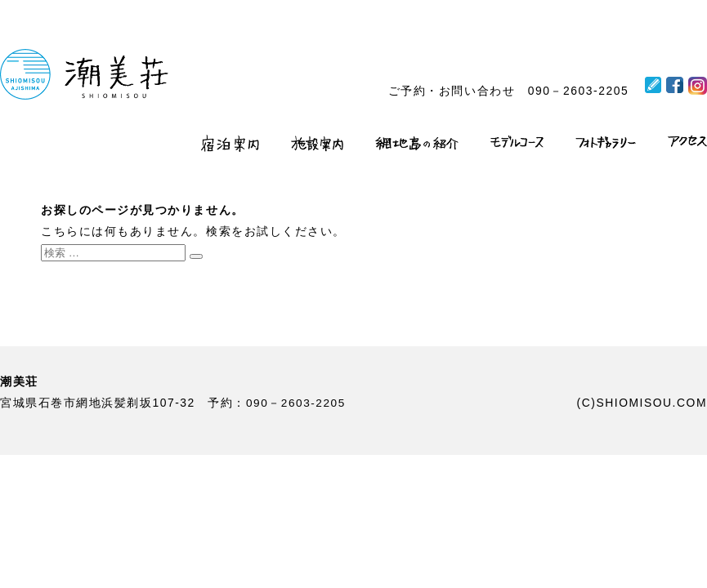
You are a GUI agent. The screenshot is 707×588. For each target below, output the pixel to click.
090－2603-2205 (578, 91)
